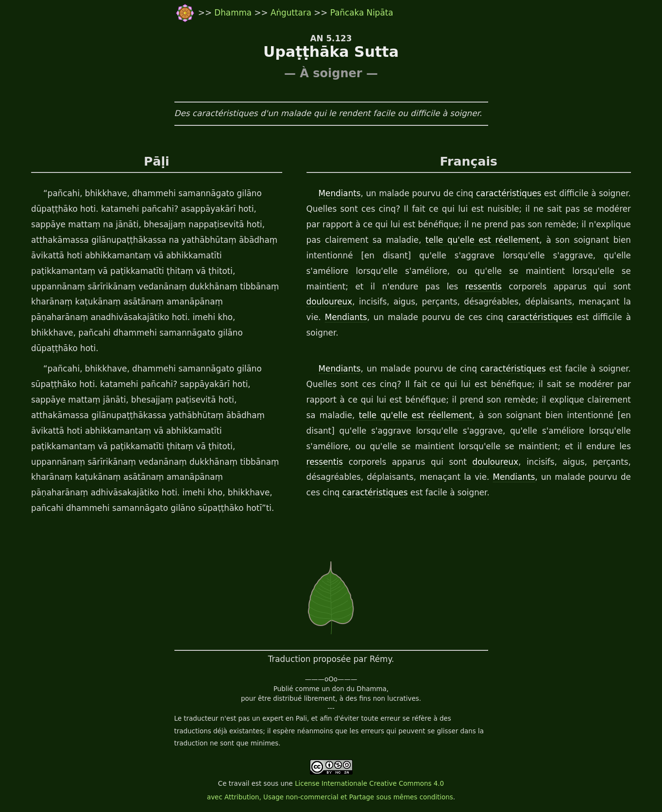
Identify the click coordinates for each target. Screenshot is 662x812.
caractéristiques (509, 193)
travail (239, 784)
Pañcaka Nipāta (362, 13)
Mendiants (340, 193)
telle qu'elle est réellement (483, 240)
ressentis (484, 287)
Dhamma (234, 13)
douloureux (330, 302)
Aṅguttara (292, 13)
